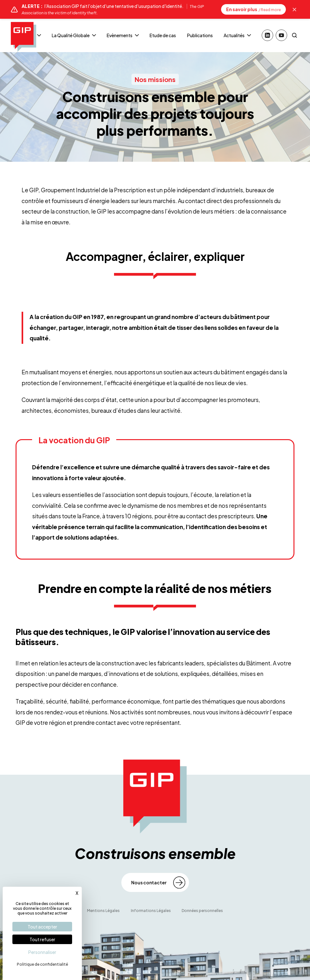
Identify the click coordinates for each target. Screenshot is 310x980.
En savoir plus (253, 9)
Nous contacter (149, 882)
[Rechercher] (294, 35)
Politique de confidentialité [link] (42, 964)
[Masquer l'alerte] (294, 10)
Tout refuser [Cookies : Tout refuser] (42, 939)
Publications (200, 35)
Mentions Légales (103, 911)
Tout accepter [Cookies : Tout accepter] (42, 927)
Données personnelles (202, 911)
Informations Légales (151, 911)
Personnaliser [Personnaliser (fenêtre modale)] (42, 952)
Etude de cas (163, 35)
